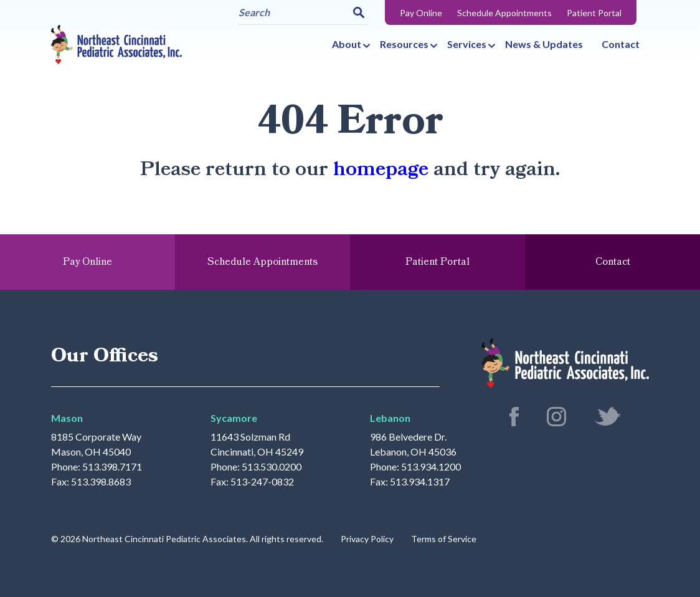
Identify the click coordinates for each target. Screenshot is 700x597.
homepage (381, 170)
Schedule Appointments (504, 13)
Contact (621, 44)
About (347, 44)
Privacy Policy (367, 539)
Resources (404, 44)
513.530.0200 (272, 467)
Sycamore (234, 418)
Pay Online (421, 13)
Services (467, 44)
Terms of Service (444, 539)
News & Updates (544, 44)
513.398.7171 (112, 467)
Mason (67, 418)
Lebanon (390, 418)
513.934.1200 (431, 467)
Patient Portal (594, 13)
